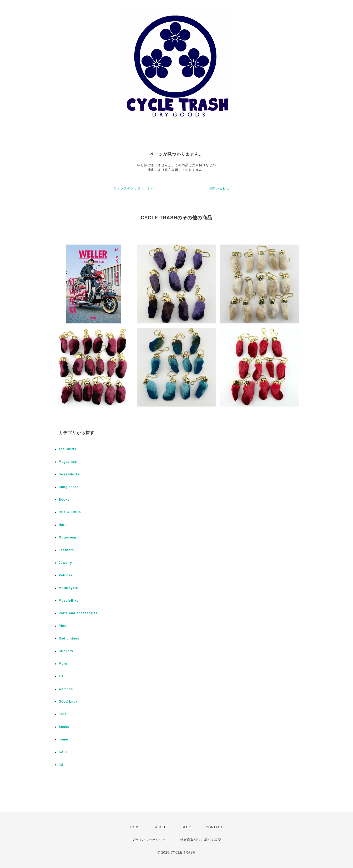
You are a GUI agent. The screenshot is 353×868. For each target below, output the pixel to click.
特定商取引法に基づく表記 (201, 840)
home (63, 739)
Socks (64, 727)
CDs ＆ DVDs (70, 512)
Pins (62, 626)
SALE (63, 752)
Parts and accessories (78, 613)
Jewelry (65, 563)
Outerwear (68, 537)
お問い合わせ (219, 188)
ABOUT (161, 827)
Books (64, 500)
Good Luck (68, 702)
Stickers (66, 651)
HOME (136, 827)
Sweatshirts (69, 474)
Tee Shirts (67, 449)
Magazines (68, 462)
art (61, 676)
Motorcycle (68, 588)
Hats (63, 525)
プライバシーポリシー (149, 840)
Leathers (66, 550)
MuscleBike (69, 601)
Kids (63, 714)
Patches (66, 575)
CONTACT (214, 827)
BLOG (187, 827)
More (63, 664)
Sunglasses (69, 487)
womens (66, 689)
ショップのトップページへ (134, 188)
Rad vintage (69, 638)
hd (61, 765)
